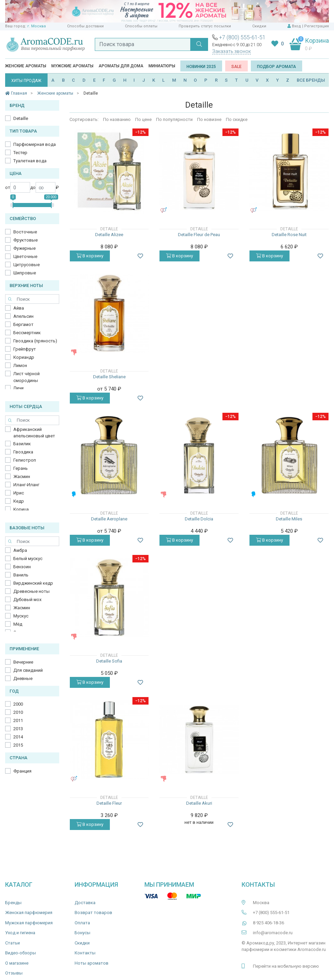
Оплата (82, 923)
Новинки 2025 (201, 67)
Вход (297, 26)
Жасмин (22, 477)
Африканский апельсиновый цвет (34, 433)
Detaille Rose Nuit (289, 235)
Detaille (21, 118)
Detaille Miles (289, 519)
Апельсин (23, 316)
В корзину (90, 256)
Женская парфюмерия (29, 913)
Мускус (21, 616)
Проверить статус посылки (205, 26)
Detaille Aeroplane (109, 519)
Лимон (20, 365)
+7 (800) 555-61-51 (242, 37)
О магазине (17, 963)
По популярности (174, 119)
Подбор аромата (277, 67)
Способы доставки (85, 26)
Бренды (13, 903)
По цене (143, 119)
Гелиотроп (25, 460)
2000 (18, 704)
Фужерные (24, 248)
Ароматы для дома (121, 66)
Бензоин (22, 567)
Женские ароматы (26, 66)
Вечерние (23, 662)
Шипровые (25, 273)
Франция (22, 771)
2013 (18, 729)
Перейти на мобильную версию (286, 966)
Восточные (25, 232)
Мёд (18, 624)
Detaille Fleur (109, 803)
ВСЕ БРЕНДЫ (311, 80)
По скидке (237, 119)
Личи (18, 388)
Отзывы (14, 973)
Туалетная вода (30, 161)
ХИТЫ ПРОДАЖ (26, 81)
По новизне (209, 119)
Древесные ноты (31, 591)
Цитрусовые (27, 265)
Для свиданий (28, 670)
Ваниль (21, 575)
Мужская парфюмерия (29, 923)
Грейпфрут (25, 349)
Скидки (259, 26)
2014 (18, 737)
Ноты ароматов (92, 963)
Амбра (20, 550)
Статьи (12, 943)
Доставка (85, 903)
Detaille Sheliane (109, 377)
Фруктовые (25, 240)
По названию (117, 119)
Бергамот (23, 324)
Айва (19, 308)
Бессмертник (27, 333)
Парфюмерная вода (35, 144)
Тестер (20, 153)
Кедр (19, 501)
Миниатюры (162, 66)
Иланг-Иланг (26, 485)
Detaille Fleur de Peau (199, 235)
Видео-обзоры (21, 953)
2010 (18, 712)
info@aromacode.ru (273, 933)
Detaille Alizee (109, 235)
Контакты (85, 953)
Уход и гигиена (20, 933)
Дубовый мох (27, 600)
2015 (18, 745)
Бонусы (82, 933)
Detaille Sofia (109, 661)
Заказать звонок (232, 51)
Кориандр (24, 357)
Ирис (19, 493)
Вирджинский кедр (33, 583)
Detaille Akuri (199, 803)
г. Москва (37, 26)
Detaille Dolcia (199, 519)
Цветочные (25, 256)
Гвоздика (23, 452)
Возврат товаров (93, 913)
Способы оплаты (141, 26)
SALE (236, 67)
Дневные (23, 678)
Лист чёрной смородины (27, 377)
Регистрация (317, 26)
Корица (21, 509)
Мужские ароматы (72, 66)
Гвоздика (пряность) (35, 341)
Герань (21, 468)
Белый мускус (28, 559)
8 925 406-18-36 (268, 923)
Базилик (22, 444)
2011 (18, 720)
